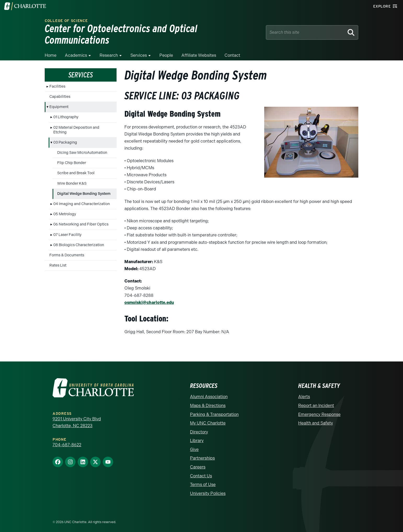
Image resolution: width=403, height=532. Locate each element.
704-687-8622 (67, 441)
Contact (232, 52)
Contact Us (201, 472)
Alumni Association (209, 393)
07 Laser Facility (67, 231)
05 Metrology (65, 211)
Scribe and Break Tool (76, 170)
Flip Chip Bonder (72, 160)
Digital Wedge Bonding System (84, 190)
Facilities (57, 83)
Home (51, 52)
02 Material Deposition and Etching (76, 126)
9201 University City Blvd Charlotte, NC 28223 (77, 419)
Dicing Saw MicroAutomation (82, 149)
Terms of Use (203, 481)
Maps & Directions (208, 402)
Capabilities (60, 94)
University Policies (208, 490)
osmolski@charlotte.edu (149, 299)
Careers (198, 464)
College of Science (66, 25)
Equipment (59, 104)
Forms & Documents (67, 252)
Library (197, 437)
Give (194, 446)
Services (139, 52)
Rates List (58, 262)
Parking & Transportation (214, 411)
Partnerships (202, 455)
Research (109, 52)
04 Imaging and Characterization (82, 201)
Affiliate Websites (199, 52)
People (166, 52)
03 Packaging (65, 139)
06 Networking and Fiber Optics (81, 221)
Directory (199, 429)
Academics (76, 52)
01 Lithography (66, 114)
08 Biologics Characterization (79, 242)
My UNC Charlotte (208, 420)
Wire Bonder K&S (72, 180)
